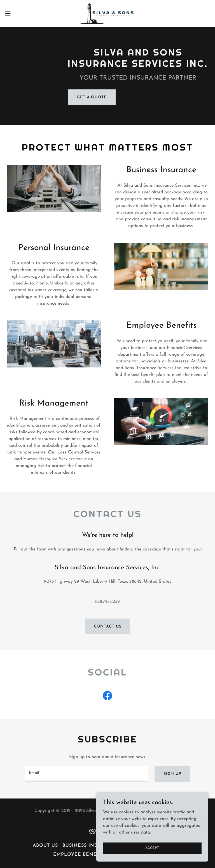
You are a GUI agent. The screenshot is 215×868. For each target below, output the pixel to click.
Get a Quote (92, 97)
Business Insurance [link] (90, 846)
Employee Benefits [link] (80, 855)
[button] (18, 13)
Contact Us (108, 627)
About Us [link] (45, 846)
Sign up (172, 774)
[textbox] (86, 774)
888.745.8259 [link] (107, 602)
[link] (107, 13)
